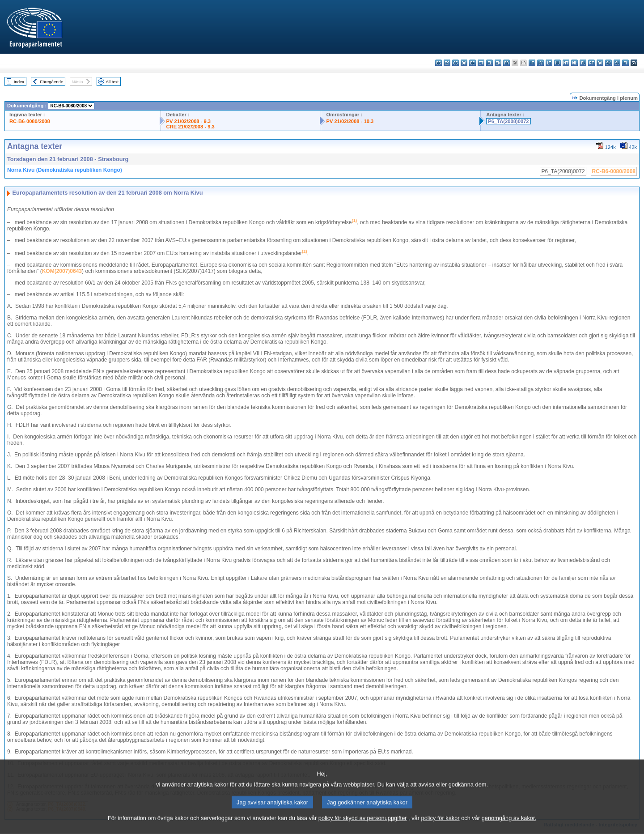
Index (19, 82)
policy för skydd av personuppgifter (363, 827)
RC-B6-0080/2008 (30, 121)
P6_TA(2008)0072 (508, 121)
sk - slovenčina (608, 63)
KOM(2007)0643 (62, 271)
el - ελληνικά (489, 63)
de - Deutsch (472, 63)
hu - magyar (557, 63)
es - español (447, 63)
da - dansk (464, 63)
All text (112, 82)
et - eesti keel (481, 63)
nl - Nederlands (574, 63)
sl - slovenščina (617, 63)
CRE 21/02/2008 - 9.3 (191, 127)
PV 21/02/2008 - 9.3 (189, 121)
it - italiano (532, 63)
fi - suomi (625, 63)
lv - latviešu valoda (540, 63)
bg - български (439, 63)
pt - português (591, 63)
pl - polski (583, 63)
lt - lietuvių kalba (549, 63)
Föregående (52, 82)
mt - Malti (566, 63)
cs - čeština (455, 63)
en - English (498, 63)
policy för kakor (441, 827)
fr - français (506, 63)
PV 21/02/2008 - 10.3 (350, 121)
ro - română (600, 63)
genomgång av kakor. (509, 827)
